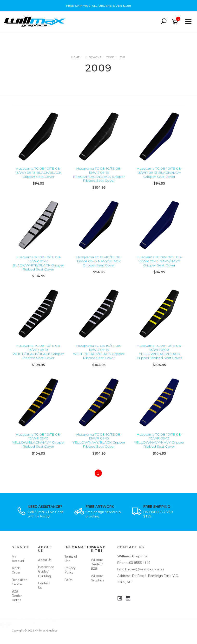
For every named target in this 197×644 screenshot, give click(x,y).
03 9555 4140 (140, 563)
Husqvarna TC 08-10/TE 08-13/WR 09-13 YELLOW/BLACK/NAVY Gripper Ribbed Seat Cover (38, 440)
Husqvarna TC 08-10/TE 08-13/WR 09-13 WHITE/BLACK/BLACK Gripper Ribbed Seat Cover (99, 352)
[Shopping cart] (176, 22)
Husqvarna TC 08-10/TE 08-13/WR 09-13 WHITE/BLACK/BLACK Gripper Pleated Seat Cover (38, 352)
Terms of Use (71, 559)
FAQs (69, 580)
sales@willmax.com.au (146, 569)
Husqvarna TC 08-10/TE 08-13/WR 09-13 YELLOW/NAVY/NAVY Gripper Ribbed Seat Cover (159, 440)
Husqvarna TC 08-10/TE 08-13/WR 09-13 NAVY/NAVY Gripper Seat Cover (159, 261)
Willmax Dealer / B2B (97, 564)
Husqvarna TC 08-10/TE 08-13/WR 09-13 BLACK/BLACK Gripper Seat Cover (38, 173)
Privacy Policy (70, 570)
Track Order (16, 570)
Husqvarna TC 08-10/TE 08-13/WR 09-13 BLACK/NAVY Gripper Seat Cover (159, 173)
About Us (45, 560)
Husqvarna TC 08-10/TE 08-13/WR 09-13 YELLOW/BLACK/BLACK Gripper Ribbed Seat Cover (159, 352)
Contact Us (44, 585)
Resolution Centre (20, 582)
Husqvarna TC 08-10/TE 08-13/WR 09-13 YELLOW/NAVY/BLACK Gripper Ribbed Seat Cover (99, 440)
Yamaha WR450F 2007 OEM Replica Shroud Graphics (44, 624)
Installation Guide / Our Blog (46, 571)
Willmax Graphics (98, 578)
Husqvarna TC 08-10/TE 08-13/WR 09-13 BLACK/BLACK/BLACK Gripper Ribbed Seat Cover (99, 174)
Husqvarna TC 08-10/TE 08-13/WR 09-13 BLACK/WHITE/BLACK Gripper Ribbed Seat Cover (38, 263)
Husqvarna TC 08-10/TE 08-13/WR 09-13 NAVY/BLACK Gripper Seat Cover (99, 261)
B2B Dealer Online (17, 596)
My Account (18, 559)
